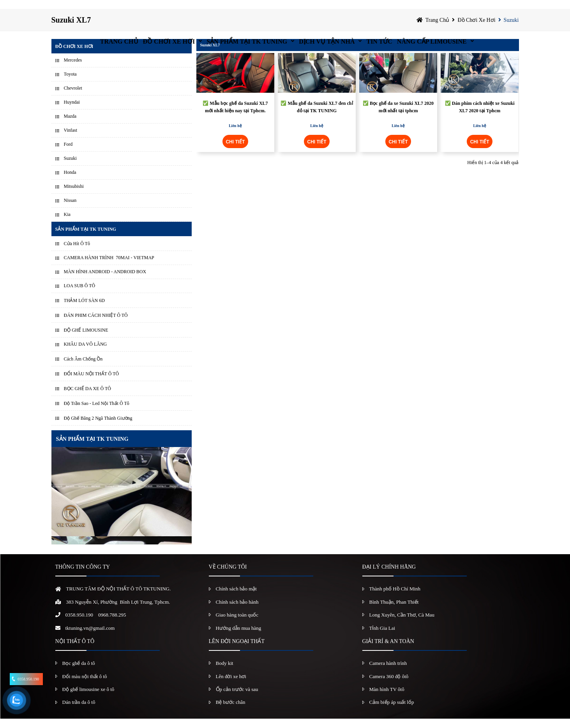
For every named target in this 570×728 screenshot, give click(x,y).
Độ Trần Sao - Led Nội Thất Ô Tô (97, 413)
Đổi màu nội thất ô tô (85, 685)
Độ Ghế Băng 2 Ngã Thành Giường (98, 428)
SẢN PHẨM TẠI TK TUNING (92, 448)
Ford (68, 154)
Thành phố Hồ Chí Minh (395, 598)
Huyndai (72, 111)
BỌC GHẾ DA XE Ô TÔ (87, 398)
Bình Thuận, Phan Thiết (394, 611)
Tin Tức (400, 10)
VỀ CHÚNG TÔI (228, 576)
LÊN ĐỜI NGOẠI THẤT (237, 651)
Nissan (70, 210)
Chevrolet (73, 97)
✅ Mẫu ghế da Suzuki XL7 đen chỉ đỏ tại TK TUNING (317, 116)
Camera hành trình (388, 672)
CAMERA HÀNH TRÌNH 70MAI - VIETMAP (109, 267)
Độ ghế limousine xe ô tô (88, 699)
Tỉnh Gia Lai (382, 637)
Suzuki (511, 29)
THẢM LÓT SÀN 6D (84, 310)
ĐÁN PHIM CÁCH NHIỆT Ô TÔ (96, 325)
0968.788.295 (112, 624)
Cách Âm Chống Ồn (83, 368)
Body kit (225, 672)
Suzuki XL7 (210, 54)
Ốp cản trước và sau (237, 699)
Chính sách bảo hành (237, 611)
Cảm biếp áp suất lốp (392, 711)
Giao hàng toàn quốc (237, 624)
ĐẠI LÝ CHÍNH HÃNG (389, 576)
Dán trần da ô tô (79, 711)
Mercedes (73, 69)
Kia (67, 224)
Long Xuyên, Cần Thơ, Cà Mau (402, 624)
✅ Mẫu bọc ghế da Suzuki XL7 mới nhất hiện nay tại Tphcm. (235, 116)
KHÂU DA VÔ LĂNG (86, 353)
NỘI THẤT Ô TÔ (75, 651)
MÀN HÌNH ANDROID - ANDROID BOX (105, 281)
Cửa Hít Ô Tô (77, 253)
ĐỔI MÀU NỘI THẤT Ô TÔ (92, 383)
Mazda (70, 125)
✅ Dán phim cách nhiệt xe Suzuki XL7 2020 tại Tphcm (480, 116)
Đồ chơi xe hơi (145, 10)
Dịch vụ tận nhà (332, 10)
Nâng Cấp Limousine (467, 10)
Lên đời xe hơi (231, 685)
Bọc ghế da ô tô (79, 672)
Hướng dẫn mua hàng (239, 637)
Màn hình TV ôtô (387, 699)
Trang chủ (80, 10)
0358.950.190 (79, 624)
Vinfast (71, 140)
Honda (70, 182)
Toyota (70, 83)
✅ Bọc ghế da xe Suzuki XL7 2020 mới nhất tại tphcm (398, 116)
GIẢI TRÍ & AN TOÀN (388, 651)
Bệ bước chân (231, 711)
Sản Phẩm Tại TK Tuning (237, 10)
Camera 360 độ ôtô (389, 685)
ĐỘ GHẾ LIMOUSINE (86, 339)
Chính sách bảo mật (236, 598)
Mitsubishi (74, 196)
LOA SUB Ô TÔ (80, 295)
